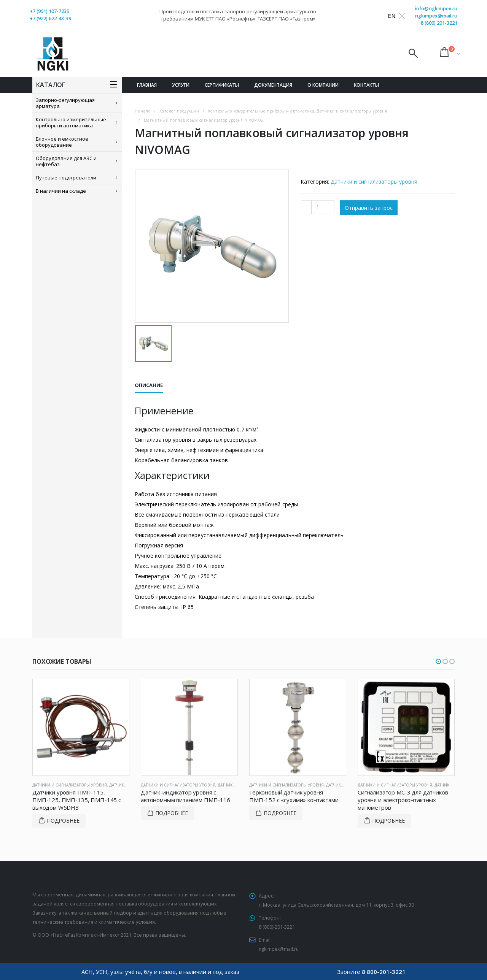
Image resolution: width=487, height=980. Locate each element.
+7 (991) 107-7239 (49, 11)
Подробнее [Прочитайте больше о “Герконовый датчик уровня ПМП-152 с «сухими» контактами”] (280, 813)
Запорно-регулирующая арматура (65, 103)
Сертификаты (222, 85)
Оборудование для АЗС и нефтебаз (66, 161)
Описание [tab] (149, 385)
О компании (323, 85)
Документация (273, 85)
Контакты (366, 85)
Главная (147, 85)
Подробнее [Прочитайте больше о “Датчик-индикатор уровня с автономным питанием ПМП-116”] (172, 813)
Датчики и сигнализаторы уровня (374, 182)
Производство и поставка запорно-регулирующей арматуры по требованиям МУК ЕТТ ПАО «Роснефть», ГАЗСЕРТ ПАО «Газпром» (238, 15)
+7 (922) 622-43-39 (50, 18)
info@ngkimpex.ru (436, 9)
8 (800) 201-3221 (439, 23)
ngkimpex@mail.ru (436, 16)
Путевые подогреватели (66, 178)
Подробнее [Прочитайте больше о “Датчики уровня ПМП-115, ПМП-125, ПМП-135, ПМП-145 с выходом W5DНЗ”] (63, 821)
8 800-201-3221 (384, 972)
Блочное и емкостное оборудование (62, 142)
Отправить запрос (369, 208)
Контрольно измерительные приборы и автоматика (71, 122)
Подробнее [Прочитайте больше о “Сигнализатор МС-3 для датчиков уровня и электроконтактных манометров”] (388, 821)
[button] (438, 661)
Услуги (181, 85)
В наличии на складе (61, 191)
